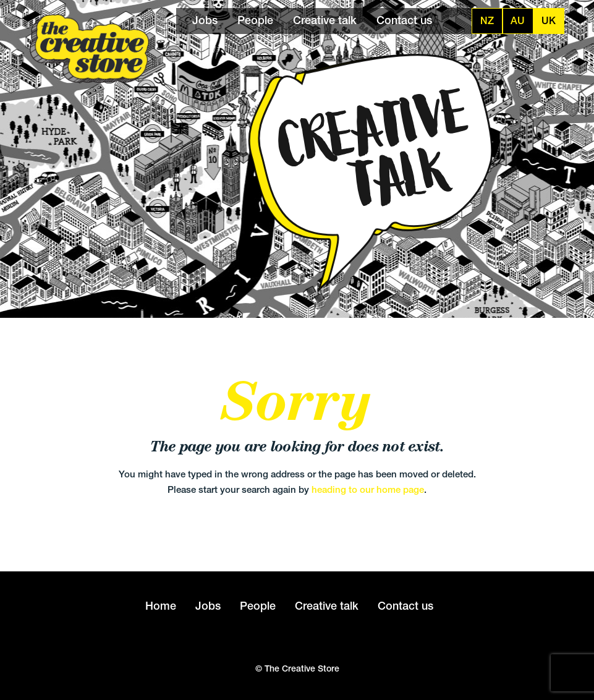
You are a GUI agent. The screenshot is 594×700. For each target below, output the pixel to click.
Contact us (404, 20)
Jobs (205, 20)
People (255, 20)
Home (161, 606)
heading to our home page (368, 489)
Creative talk (325, 20)
